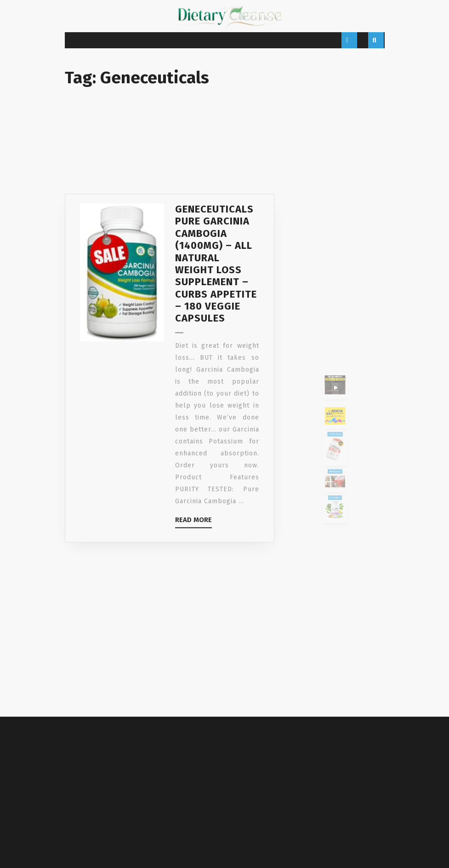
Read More (193, 562)
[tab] (349, 40)
